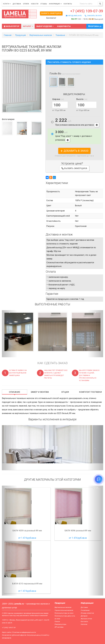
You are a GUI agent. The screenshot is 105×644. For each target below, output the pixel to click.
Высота (82, 99)
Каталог (28, 26)
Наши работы (64, 26)
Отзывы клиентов (87, 613)
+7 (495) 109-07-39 (87, 11)
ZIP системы (59, 627)
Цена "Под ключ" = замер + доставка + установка (74, 136)
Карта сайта (6, 632)
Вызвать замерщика (51, 13)
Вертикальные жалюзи (63, 607)
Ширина (58, 99)
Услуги (7, 4)
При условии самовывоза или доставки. (77, 123)
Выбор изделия (45, 26)
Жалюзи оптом (86, 619)
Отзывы (44, 4)
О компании (85, 610)
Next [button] (96, 488)
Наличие (84, 624)
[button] (10, 334)
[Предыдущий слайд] (10, 448)
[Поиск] (100, 4)
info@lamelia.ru (74, 16)
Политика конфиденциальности (24, 632)
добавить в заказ (74, 151)
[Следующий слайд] (95, 448)
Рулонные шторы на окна (64, 613)
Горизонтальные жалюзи (64, 610)
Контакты (68, 4)
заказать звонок (93, 16)
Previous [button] (9, 488)
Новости (35, 4)
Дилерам (84, 616)
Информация (55, 4)
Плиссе (57, 621)
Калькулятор (12, 26)
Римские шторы (60, 624)
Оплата (26, 4)
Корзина (95, 26)
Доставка (17, 4)
